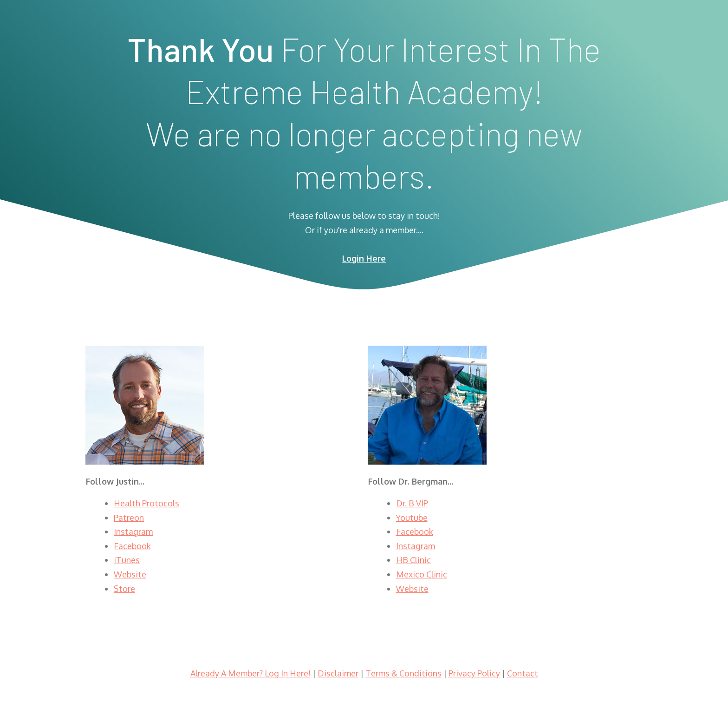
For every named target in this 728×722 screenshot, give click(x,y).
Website (130, 574)
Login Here (364, 258)
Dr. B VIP (412, 503)
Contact (523, 673)
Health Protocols (146, 503)
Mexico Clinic (422, 574)
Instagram (133, 532)
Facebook (132, 546)
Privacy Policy (474, 673)
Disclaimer (338, 673)
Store (124, 589)
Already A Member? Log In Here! (250, 673)
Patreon (129, 518)
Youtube (412, 518)
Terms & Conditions (403, 673)
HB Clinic (413, 560)
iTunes (127, 560)
